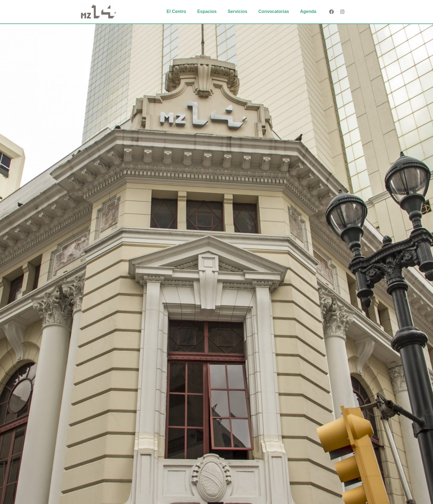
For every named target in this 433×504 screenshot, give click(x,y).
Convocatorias (274, 11)
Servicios (237, 11)
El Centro (176, 11)
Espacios (207, 11)
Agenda (308, 11)
